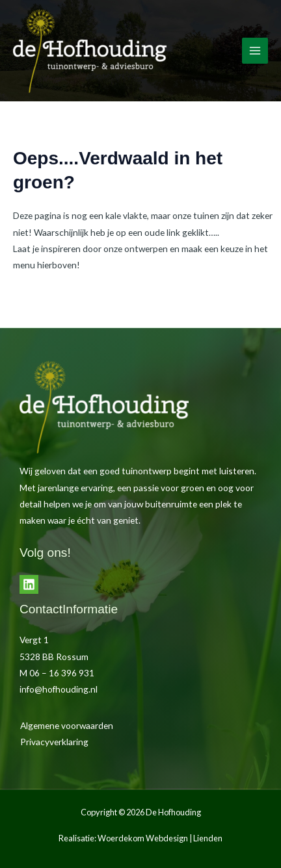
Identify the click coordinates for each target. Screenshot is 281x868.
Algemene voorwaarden (67, 725)
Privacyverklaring (54, 742)
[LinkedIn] (29, 584)
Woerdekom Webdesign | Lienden (160, 838)
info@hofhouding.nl (59, 689)
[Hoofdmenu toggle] (255, 51)
